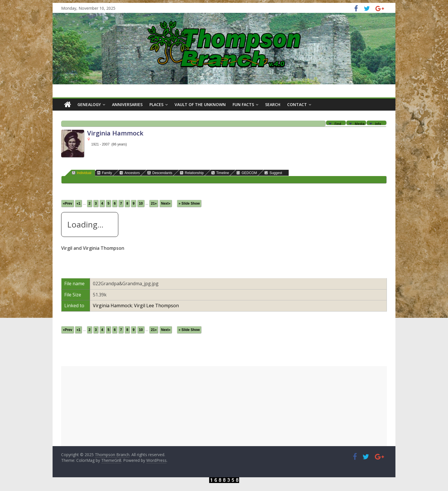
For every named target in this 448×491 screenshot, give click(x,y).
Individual (82, 173)
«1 (78, 203)
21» (154, 203)
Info (378, 123)
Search (273, 104)
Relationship (192, 173)
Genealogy (89, 104)
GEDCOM (247, 173)
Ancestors (130, 173)
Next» (166, 203)
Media (360, 123)
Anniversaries (127, 104)
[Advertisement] (224, 406)
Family (104, 173)
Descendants (160, 173)
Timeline (220, 173)
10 (141, 203)
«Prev (68, 203)
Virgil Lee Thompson (156, 306)
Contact (297, 104)
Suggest (273, 173)
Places (156, 104)
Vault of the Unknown (200, 104)
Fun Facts (243, 104)
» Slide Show (189, 203)
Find (338, 123)
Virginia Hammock (112, 306)
